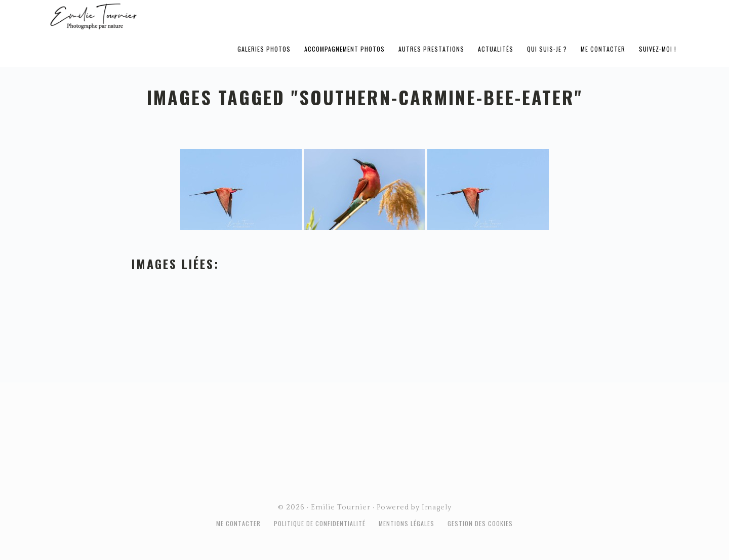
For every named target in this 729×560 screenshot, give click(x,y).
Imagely (437, 507)
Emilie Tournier (173, 16)
